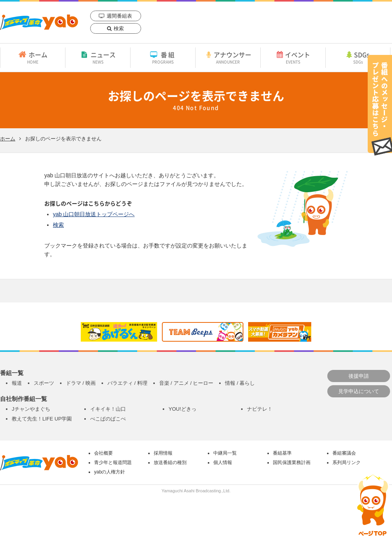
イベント (293, 57)
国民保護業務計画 (292, 462)
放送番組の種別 (170, 462)
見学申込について (359, 391)
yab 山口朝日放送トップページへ (94, 214)
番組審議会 (344, 453)
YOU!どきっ (182, 409)
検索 (119, 28)
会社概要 (103, 453)
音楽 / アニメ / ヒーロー (186, 383)
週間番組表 (119, 16)
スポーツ (44, 383)
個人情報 (223, 462)
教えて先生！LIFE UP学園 (42, 419)
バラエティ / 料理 (127, 383)
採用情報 (163, 453)
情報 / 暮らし (240, 383)
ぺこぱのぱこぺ (108, 419)
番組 (163, 57)
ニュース (98, 57)
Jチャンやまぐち (31, 409)
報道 (17, 383)
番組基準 (282, 453)
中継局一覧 (225, 453)
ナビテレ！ (260, 409)
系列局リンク (347, 462)
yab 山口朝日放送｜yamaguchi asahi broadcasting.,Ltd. (39, 22)
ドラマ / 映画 (81, 383)
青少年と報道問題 (113, 462)
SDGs (358, 57)
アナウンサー (228, 57)
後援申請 (359, 376)
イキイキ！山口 (108, 409)
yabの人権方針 (110, 472)
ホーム (33, 57)
